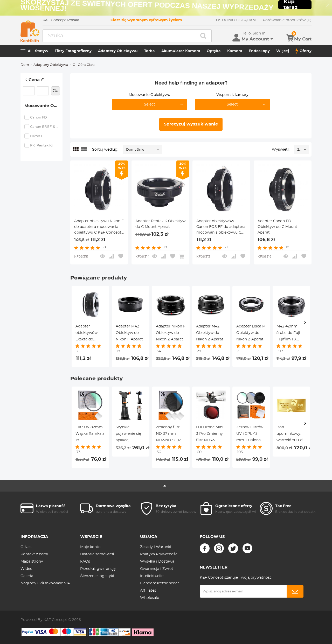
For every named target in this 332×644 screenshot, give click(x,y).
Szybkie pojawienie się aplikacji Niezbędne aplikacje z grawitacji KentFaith (128, 435)
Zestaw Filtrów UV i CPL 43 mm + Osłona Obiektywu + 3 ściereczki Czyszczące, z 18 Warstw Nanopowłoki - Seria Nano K (251, 435)
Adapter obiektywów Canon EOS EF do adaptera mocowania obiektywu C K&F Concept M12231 (221, 227)
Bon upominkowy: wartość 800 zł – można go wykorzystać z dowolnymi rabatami (291, 435)
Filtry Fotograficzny (73, 51)
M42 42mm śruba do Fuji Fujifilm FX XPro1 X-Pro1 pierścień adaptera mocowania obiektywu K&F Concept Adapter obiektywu (290, 334)
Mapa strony (32, 562)
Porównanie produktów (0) (287, 20)
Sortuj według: (105, 150)
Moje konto (90, 547)
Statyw (42, 51)
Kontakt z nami (34, 554)
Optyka (214, 51)
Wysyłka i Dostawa (157, 562)
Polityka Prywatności (159, 554)
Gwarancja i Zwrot (157, 569)
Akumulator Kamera (181, 51)
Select (150, 104)
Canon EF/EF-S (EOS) (44, 127)
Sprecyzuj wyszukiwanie (191, 124)
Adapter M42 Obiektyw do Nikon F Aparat (129, 333)
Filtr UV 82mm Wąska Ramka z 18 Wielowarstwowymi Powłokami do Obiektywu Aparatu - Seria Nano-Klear (90, 435)
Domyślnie (135, 150)
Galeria (27, 576)
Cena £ (34, 80)
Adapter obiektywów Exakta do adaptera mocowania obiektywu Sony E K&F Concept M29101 (90, 334)
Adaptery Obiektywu (118, 51)
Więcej (283, 51)
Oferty (303, 51)
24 (299, 150)
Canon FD (39, 118)
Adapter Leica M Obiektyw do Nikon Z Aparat (251, 333)
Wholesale (150, 598)
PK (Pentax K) (41, 146)
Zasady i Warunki (156, 547)
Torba (150, 51)
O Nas (26, 547)
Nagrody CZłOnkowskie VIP (45, 583)
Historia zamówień (97, 554)
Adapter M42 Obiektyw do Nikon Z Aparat (210, 333)
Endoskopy (259, 51)
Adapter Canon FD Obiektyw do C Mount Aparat (277, 227)
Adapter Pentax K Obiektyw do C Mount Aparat (160, 224)
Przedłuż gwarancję (98, 569)
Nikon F (37, 136)
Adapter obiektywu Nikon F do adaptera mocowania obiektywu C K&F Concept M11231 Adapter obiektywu (99, 227)
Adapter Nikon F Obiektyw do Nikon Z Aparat (171, 333)
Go (56, 91)
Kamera (235, 51)
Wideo (26, 569)
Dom (25, 65)
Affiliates (148, 591)
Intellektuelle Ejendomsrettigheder (160, 580)
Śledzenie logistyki (97, 576)
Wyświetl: (281, 150)
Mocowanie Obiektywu (43, 106)
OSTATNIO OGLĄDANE (237, 20)
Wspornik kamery (232, 95)
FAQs (85, 562)
